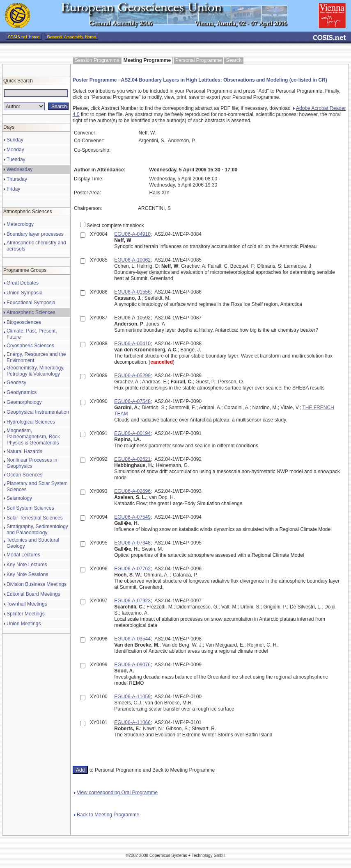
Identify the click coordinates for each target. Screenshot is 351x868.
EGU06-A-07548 (132, 401)
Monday (15, 150)
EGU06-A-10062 (132, 260)
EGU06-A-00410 (132, 344)
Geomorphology (24, 402)
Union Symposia (24, 293)
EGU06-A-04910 (132, 234)
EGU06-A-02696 (132, 491)
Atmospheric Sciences (31, 312)
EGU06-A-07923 (132, 601)
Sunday (15, 140)
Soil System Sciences (30, 508)
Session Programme (97, 60)
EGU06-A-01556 (132, 292)
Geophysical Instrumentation (38, 412)
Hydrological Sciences (31, 422)
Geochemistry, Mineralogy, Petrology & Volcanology (36, 371)
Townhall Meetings (27, 604)
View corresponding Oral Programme (116, 793)
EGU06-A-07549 (132, 517)
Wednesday (19, 169)
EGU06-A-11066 (132, 722)
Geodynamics (22, 392)
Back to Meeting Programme (107, 815)
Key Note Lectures (27, 565)
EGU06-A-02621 (132, 459)
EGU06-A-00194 (132, 433)
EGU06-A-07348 (132, 543)
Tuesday (16, 159)
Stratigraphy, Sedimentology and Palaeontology (37, 530)
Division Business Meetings (37, 584)
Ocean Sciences (24, 475)
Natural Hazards (24, 451)
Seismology (19, 498)
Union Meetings (24, 624)
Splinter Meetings (26, 614)
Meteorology (20, 224)
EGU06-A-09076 (132, 665)
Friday (13, 189)
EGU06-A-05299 (132, 376)
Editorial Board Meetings (33, 594)
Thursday (17, 179)
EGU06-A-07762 (132, 569)
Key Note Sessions (27, 574)
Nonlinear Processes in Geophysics (32, 463)
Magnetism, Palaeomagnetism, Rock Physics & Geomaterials (33, 437)
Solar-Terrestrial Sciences (35, 518)
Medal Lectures (23, 555)
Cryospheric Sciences (30, 346)
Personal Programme (198, 60)
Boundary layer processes (35, 234)
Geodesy (16, 383)
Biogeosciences (24, 322)
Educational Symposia (31, 303)
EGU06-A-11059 (132, 697)
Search (234, 60)
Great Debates (23, 283)
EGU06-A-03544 (132, 639)
